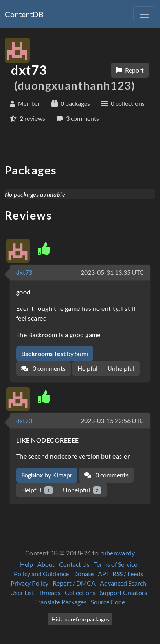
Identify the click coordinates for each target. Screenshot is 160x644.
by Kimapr (47, 475)
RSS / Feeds (128, 574)
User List (22, 592)
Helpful (87, 368)
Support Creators (123, 592)
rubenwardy (118, 553)
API (103, 574)
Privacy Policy (29, 583)
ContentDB (24, 14)
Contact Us (74, 564)
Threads (50, 592)
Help (27, 564)
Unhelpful (121, 368)
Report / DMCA (74, 583)
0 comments (43, 368)
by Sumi (55, 353)
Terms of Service (116, 564)
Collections (80, 592)
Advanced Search (123, 583)
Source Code (108, 602)
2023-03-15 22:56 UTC (112, 420)
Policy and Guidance (41, 574)
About (46, 564)
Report (130, 70)
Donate (83, 574)
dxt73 (24, 272)
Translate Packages (61, 602)
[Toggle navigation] (144, 14)
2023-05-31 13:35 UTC (112, 272)
